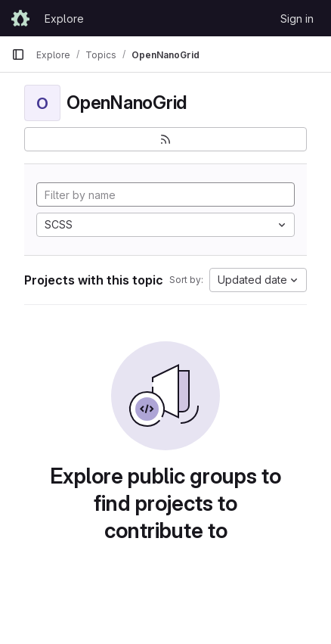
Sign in (297, 19)
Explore (64, 19)
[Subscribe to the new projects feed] (165, 139)
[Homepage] (20, 18)
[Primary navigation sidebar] (18, 54)
